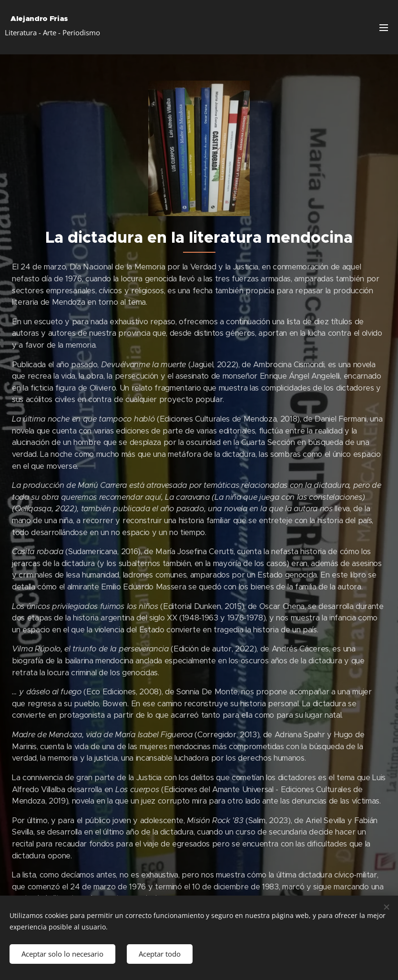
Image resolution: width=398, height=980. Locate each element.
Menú (384, 28)
